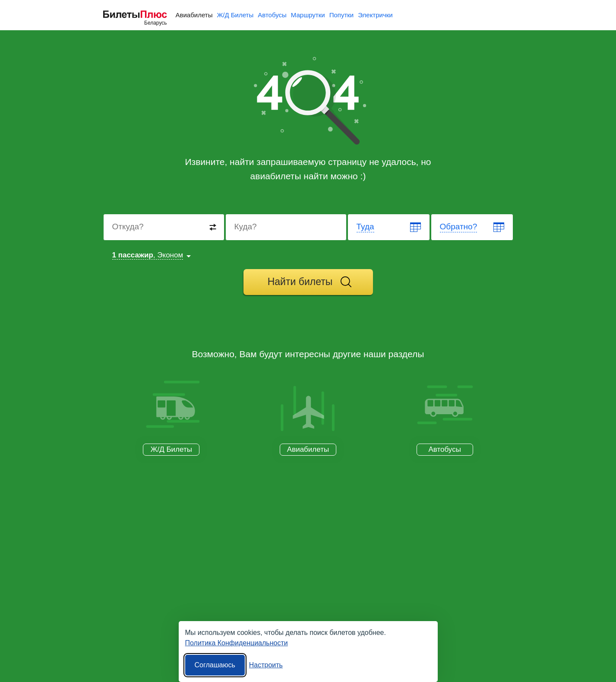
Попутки (342, 15)
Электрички (375, 15)
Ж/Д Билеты (235, 15)
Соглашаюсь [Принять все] (215, 665)
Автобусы (272, 15)
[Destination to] (286, 227)
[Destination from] (164, 227)
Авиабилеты (194, 15)
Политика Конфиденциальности (237, 643)
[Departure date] (389, 227)
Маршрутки (308, 15)
